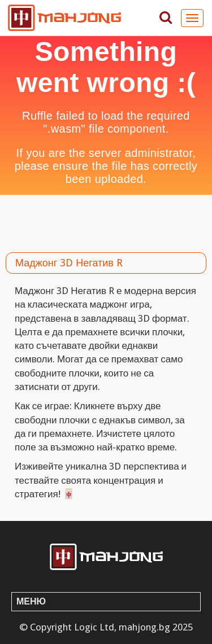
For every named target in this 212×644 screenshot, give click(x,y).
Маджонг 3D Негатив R (69, 263)
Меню (31, 601)
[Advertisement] (106, 221)
